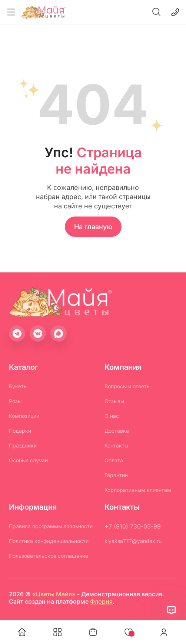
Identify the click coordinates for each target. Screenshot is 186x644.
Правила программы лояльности (51, 526)
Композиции (24, 416)
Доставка (117, 431)
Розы (15, 401)
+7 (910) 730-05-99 (133, 526)
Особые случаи (28, 460)
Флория (101, 601)
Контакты (116, 445)
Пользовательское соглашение (49, 556)
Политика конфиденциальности (49, 541)
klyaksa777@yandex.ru (133, 541)
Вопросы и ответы (127, 386)
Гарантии (116, 475)
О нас (112, 416)
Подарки (20, 431)
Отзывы (114, 401)
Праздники (23, 445)
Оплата (114, 460)
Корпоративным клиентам (138, 490)
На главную (93, 227)
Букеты (18, 386)
